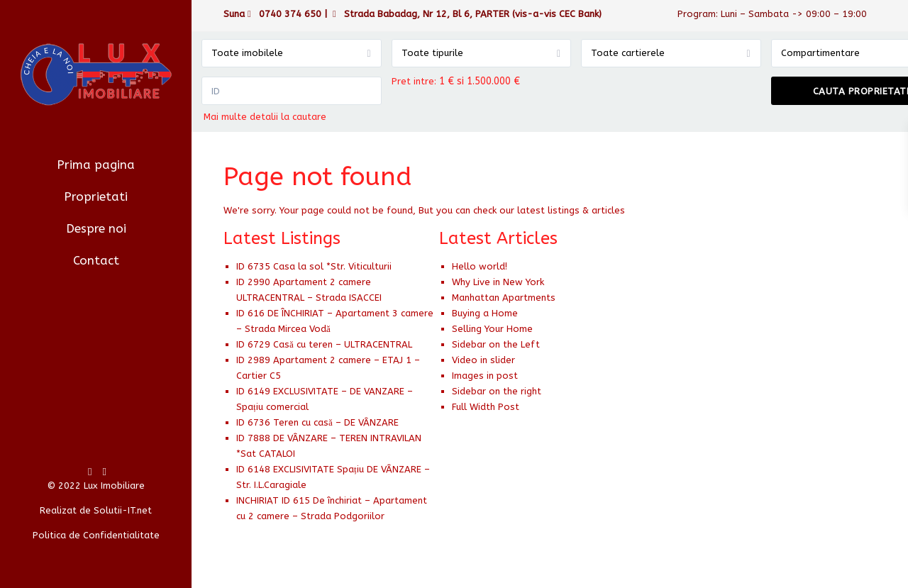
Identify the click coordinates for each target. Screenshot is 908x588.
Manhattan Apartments (504, 298)
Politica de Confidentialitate (96, 535)
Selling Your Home (492, 329)
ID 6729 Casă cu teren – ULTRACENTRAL (324, 344)
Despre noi (96, 228)
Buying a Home (485, 313)
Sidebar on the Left (496, 344)
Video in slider (483, 360)
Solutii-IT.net (123, 510)
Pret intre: (414, 81)
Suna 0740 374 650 (272, 14)
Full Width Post (486, 407)
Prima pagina (96, 165)
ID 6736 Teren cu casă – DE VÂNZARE (317, 422)
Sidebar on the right (497, 391)
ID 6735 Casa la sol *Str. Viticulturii (314, 266)
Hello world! (480, 266)
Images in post (485, 376)
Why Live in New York (498, 282)
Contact (96, 260)
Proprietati (96, 196)
